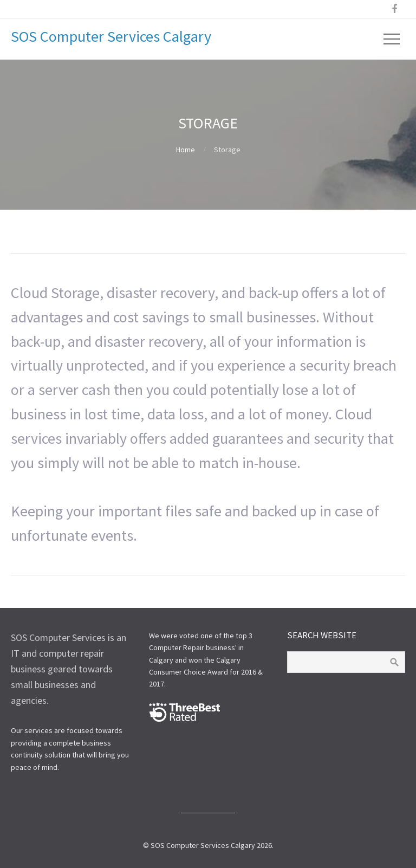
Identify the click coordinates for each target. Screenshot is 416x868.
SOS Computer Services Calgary (111, 36)
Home (186, 150)
